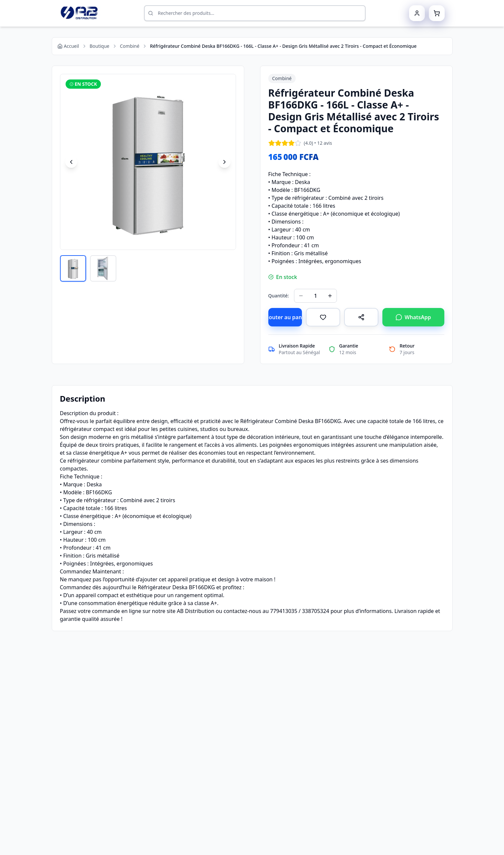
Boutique (100, 46)
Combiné (130, 46)
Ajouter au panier (285, 317)
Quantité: (279, 296)
